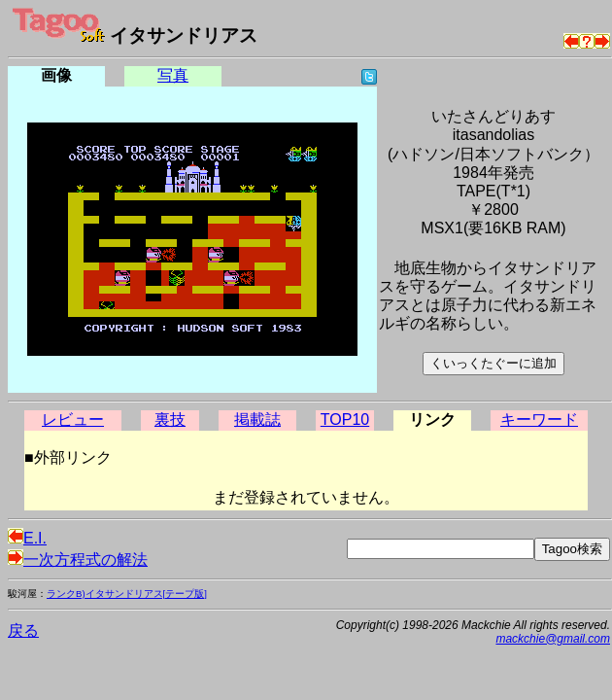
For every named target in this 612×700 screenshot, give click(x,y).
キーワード (539, 420)
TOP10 (345, 420)
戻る (23, 630)
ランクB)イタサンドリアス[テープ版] (127, 594)
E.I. (27, 538)
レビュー (73, 420)
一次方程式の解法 (78, 560)
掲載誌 (257, 420)
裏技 (170, 420)
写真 (173, 75)
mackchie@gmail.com (553, 639)
